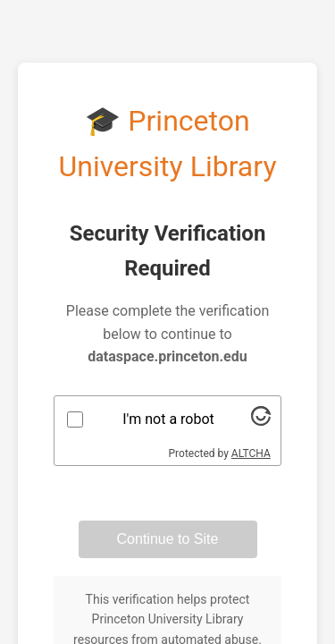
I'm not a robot (168, 419)
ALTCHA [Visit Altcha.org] (251, 453)
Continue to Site (168, 539)
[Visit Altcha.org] (261, 421)
